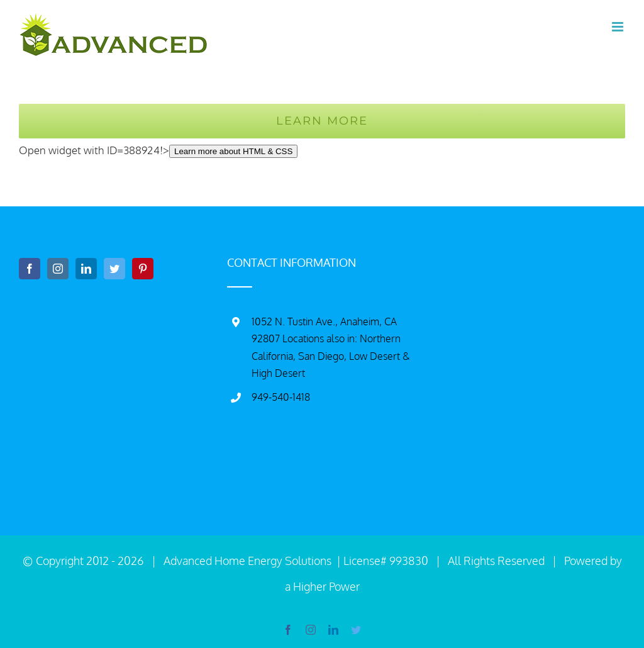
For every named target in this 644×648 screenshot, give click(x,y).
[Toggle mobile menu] (619, 27)
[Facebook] (30, 269)
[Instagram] (58, 269)
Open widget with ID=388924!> (158, 150)
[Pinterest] (143, 269)
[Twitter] (114, 269)
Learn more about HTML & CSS (233, 151)
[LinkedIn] (86, 269)
